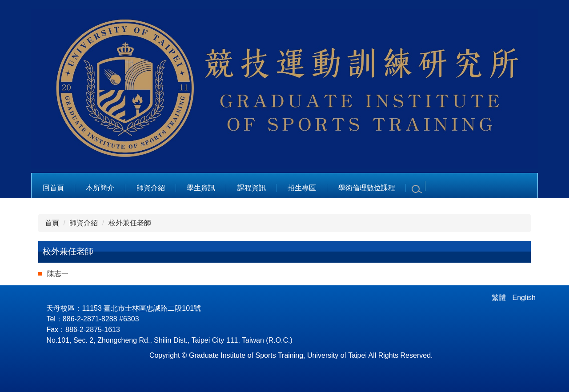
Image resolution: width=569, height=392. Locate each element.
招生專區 (302, 188)
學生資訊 (201, 188)
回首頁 (53, 188)
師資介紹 (151, 188)
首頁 (52, 223)
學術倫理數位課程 (367, 188)
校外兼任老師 (130, 223)
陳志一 (58, 274)
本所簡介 (100, 188)
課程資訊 (252, 188)
